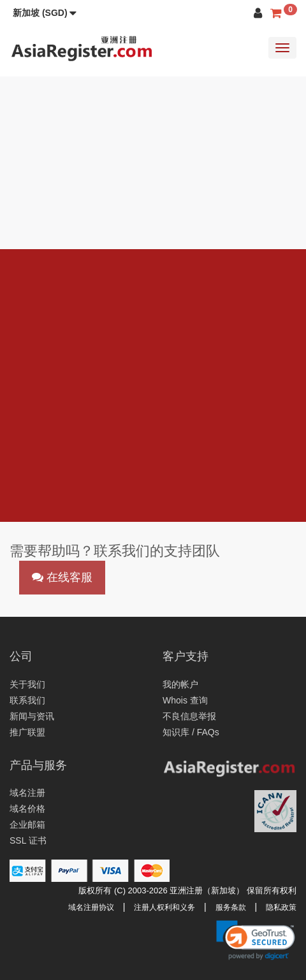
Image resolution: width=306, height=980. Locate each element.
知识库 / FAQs (191, 732)
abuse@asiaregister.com (121, 470)
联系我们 (27, 700)
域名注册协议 (91, 907)
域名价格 (27, 809)
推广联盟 (27, 732)
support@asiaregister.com (106, 454)
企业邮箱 (27, 825)
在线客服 (62, 577)
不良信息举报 (189, 716)
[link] (256, 940)
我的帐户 (180, 684)
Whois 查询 (185, 700)
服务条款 (231, 907)
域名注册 (27, 793)
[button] (45, 13)
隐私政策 (281, 907)
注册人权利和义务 (164, 907)
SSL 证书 (28, 840)
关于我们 (27, 684)
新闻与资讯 (32, 716)
